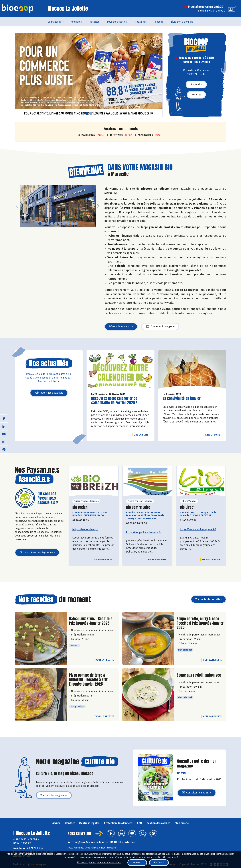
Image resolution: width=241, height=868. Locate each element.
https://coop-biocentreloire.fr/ (144, 532)
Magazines (141, 22)
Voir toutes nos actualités (49, 393)
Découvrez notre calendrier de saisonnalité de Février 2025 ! (114, 401)
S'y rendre (196, 84)
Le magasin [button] (54, 22)
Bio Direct (187, 507)
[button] (17, 75)
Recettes (94, 22)
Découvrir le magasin (121, 326)
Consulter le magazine (197, 794)
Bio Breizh (80, 507)
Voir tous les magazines (54, 795)
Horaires (196, 95)
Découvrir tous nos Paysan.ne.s (37, 552)
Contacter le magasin (160, 327)
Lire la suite (142, 435)
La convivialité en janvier (182, 398)
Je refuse (137, 863)
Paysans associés (117, 22)
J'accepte (159, 863)
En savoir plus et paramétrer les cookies (99, 863)
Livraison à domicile (182, 22)
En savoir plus (103, 559)
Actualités (76, 22)
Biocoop (159, 22)
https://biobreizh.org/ (85, 529)
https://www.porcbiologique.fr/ (198, 529)
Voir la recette (105, 660)
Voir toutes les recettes (208, 599)
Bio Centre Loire (138, 507)
